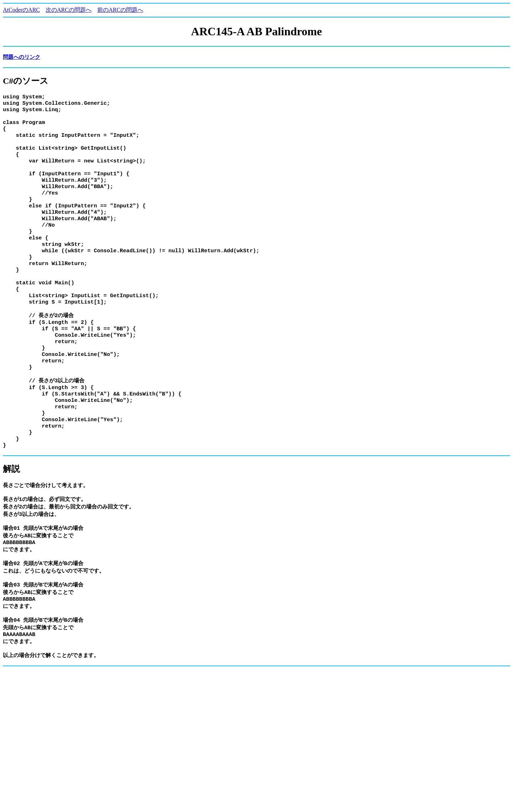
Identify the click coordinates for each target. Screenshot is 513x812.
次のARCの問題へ (69, 10)
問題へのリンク (22, 57)
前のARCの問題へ (120, 10)
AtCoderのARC (21, 10)
